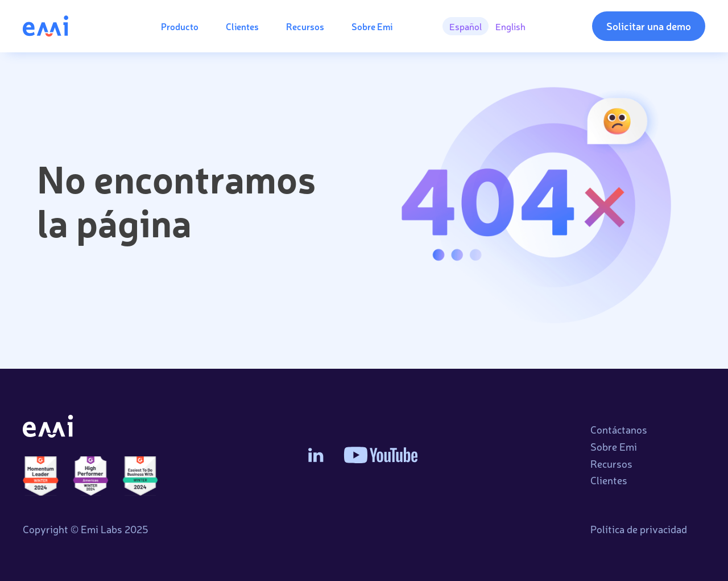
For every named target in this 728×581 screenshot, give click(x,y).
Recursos (305, 26)
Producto (180, 26)
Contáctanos (619, 430)
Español (466, 26)
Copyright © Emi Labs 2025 (86, 529)
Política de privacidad (639, 529)
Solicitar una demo (649, 26)
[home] (69, 26)
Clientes (242, 26)
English (510, 26)
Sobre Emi (372, 26)
